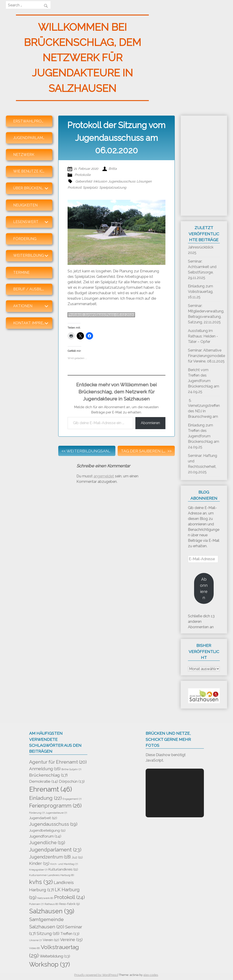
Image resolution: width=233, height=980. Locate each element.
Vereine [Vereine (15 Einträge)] (71, 940)
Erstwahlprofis (30, 121)
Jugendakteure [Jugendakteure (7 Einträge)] (56, 813)
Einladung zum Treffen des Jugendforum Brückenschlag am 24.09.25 (204, 436)
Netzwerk (24, 155)
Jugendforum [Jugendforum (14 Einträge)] (45, 836)
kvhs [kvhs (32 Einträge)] (41, 882)
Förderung (25, 239)
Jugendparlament (32, 138)
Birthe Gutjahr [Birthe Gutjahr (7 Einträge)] (71, 769)
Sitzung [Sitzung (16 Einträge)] (48, 933)
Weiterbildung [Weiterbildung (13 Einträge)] (55, 956)
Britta (113, 168)
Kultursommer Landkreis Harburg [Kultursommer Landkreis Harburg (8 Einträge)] (52, 875)
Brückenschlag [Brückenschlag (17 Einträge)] (48, 775)
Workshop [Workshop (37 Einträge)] (49, 964)
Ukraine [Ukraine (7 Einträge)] (35, 940)
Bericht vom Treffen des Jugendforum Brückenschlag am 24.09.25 (204, 381)
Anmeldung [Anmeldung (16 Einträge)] (45, 769)
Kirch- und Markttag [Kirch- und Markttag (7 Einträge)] (64, 864)
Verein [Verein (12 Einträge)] (51, 940)
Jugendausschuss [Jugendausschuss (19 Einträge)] (53, 824)
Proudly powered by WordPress (96, 975)
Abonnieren (150, 423)
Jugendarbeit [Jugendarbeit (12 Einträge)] (43, 818)
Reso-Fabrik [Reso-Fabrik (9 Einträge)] (70, 904)
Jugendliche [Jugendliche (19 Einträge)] (47, 843)
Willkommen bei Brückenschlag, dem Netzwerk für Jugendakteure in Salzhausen (82, 58)
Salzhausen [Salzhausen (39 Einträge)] (52, 911)
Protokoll (75, 187)
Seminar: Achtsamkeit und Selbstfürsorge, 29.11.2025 (202, 270)
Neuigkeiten (25, 205)
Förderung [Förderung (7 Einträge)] (37, 813)
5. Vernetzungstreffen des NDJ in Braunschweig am (204, 408)
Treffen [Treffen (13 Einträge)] (70, 934)
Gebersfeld (84, 181)
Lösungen (144, 181)
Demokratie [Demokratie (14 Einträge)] (44, 781)
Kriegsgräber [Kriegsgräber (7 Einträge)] (38, 870)
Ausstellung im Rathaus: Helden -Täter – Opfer (203, 336)
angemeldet (104, 476)
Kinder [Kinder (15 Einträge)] (39, 863)
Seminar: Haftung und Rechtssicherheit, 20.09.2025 (203, 464)
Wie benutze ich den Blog (33, 171)
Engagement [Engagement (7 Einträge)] (72, 799)
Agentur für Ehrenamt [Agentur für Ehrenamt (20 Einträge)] (58, 762)
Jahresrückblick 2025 (201, 250)
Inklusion (100, 181)
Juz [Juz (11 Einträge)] (77, 857)
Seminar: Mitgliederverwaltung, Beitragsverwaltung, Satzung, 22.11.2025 (206, 314)
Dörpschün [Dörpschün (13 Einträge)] (72, 781)
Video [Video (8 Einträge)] (34, 948)
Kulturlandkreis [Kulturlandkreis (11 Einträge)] (63, 869)
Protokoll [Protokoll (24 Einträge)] (70, 897)
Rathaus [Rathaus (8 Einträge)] (51, 904)
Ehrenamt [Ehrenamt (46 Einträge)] (51, 789)
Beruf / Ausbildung (33, 289)
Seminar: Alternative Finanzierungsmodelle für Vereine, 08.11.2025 (206, 356)
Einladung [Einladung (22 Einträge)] (45, 798)
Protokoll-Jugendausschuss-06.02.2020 (101, 315)
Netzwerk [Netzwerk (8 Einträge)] (45, 898)
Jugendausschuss (122, 181)
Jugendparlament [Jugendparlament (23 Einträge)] (55, 850)
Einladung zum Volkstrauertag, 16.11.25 (201, 292)
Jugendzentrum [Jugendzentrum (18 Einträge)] (50, 857)
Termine (21, 272)
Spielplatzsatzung (113, 187)
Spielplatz (90, 187)
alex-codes (151, 975)
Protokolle (83, 175)
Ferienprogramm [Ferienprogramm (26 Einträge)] (55, 806)
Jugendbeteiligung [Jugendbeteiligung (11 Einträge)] (47, 831)
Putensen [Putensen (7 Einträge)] (36, 904)
